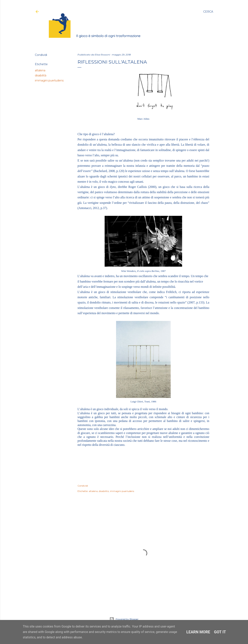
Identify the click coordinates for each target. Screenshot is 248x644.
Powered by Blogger (124, 619)
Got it (220, 632)
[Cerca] (208, 12)
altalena (40, 70)
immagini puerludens (49, 80)
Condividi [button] (41, 55)
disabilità (41, 75)
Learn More (198, 632)
